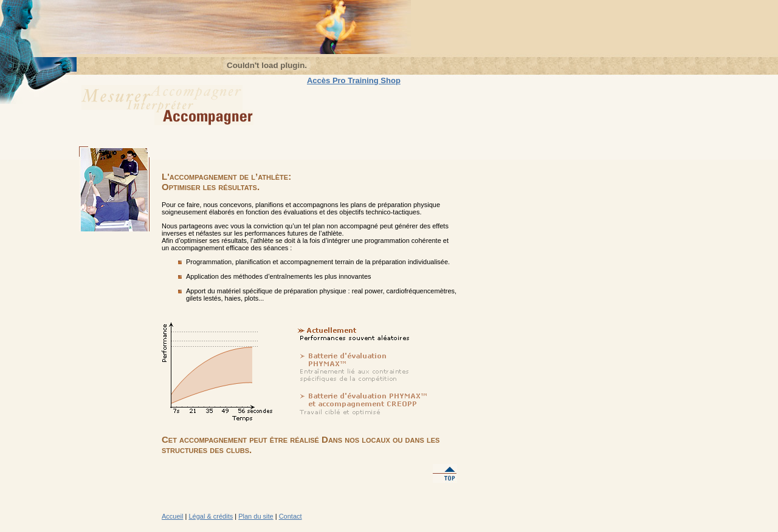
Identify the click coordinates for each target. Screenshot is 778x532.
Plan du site (256, 516)
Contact (291, 516)
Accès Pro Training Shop (354, 80)
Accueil (172, 516)
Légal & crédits (211, 516)
